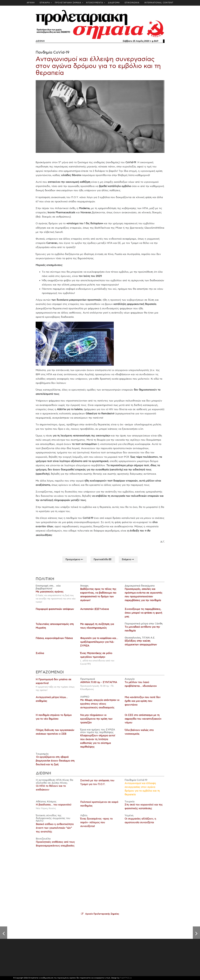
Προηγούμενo (75, 562)
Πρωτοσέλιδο (103, 562)
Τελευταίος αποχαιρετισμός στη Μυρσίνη (56, 628)
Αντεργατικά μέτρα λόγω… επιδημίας (54, 702)
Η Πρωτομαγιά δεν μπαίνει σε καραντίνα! (55, 685)
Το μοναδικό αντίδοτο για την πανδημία (141, 631)
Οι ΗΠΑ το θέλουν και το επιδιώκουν (53, 791)
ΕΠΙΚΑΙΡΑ (45, 3)
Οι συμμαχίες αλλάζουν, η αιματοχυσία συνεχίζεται (138, 823)
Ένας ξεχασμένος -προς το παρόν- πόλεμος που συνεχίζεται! (97, 824)
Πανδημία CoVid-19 (52, 52)
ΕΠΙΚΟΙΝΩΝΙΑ (132, 3)
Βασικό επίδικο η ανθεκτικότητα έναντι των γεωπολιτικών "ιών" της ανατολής (57, 830)
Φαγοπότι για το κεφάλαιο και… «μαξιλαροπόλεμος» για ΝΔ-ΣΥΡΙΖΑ (99, 644)
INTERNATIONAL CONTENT (159, 3)
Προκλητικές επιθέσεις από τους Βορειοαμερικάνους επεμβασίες (57, 845)
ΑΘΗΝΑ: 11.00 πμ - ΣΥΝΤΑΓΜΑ (99, 686)
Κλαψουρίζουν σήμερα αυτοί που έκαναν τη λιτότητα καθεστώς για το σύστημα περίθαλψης (97, 743)
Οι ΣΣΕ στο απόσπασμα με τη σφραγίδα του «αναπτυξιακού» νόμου (141, 721)
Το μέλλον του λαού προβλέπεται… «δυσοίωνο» (139, 688)
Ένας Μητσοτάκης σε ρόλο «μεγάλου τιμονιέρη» (96, 657)
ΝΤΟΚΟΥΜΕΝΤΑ (95, 3)
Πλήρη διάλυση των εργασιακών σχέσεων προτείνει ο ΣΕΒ (57, 734)
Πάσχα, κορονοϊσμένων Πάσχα (55, 640)
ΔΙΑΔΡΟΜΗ (114, 3)
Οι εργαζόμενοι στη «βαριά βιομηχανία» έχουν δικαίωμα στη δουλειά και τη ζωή (57, 762)
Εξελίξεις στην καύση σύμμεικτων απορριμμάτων (140, 645)
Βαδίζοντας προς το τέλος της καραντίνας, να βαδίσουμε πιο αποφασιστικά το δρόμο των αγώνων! (98, 598)
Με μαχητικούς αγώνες (51, 595)
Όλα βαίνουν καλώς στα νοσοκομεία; (137, 734)
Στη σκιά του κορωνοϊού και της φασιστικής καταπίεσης (142, 809)
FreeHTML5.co (126, 978)
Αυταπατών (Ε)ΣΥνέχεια (95, 612)
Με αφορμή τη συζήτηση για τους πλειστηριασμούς (97, 628)
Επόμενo (128, 562)
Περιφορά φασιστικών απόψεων (56, 612)
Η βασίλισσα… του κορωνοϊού (56, 807)
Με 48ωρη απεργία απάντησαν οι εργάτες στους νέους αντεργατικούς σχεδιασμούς (100, 707)
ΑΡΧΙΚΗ (31, 3)
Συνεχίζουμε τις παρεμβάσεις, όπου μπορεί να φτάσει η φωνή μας (142, 616)
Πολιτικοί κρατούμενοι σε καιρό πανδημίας (99, 807)
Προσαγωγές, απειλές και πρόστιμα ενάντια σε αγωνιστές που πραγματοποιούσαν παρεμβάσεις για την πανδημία (142, 598)
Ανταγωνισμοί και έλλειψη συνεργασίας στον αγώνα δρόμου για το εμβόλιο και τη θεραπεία (98, 66)
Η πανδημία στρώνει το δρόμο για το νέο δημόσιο (55, 719)
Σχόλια (41, 655)
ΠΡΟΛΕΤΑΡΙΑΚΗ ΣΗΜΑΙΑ (68, 3)
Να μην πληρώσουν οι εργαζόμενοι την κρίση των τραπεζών (96, 721)
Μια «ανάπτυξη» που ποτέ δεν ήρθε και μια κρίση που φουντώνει (141, 704)
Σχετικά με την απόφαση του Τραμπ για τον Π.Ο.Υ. (97, 786)
